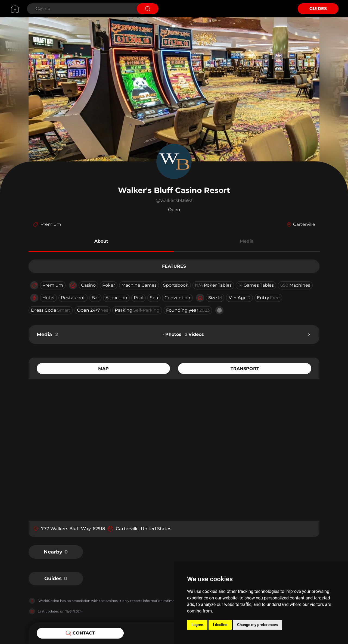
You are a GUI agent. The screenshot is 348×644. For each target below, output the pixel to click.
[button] (101, 242)
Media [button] (247, 241)
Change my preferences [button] (257, 625)
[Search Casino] (81, 9)
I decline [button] (220, 625)
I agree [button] (197, 625)
